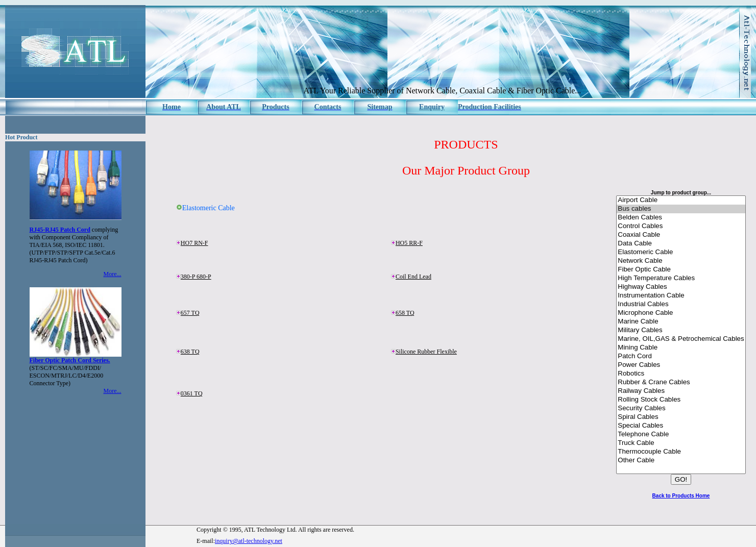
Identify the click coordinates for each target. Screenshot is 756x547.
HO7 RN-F (194, 243)
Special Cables (681, 426)
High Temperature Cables (681, 278)
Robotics (681, 374)
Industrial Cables (681, 304)
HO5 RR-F (409, 243)
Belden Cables (681, 218)
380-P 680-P (196, 277)
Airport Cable (681, 200)
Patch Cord (681, 356)
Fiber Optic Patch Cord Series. (70, 360)
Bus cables (681, 209)
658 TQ (405, 313)
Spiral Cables (681, 417)
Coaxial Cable (681, 235)
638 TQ (190, 352)
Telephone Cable (681, 434)
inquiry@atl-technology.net (249, 541)
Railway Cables (681, 391)
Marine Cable (681, 322)
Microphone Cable (681, 313)
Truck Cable (681, 443)
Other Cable (681, 461)
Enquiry (432, 107)
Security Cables (681, 408)
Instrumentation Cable (681, 296)
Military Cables (681, 330)
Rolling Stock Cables (681, 400)
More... (113, 274)
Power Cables (681, 365)
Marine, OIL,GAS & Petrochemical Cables (681, 339)
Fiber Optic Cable (681, 270)
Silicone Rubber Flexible (426, 352)
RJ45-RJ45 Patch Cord (60, 230)
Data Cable (681, 244)
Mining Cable (681, 348)
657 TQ (190, 313)
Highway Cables (681, 287)
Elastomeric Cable (681, 252)
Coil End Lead (413, 277)
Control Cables (681, 226)
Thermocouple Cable (681, 452)
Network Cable (681, 261)
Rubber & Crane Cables (681, 382)
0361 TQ (192, 393)
